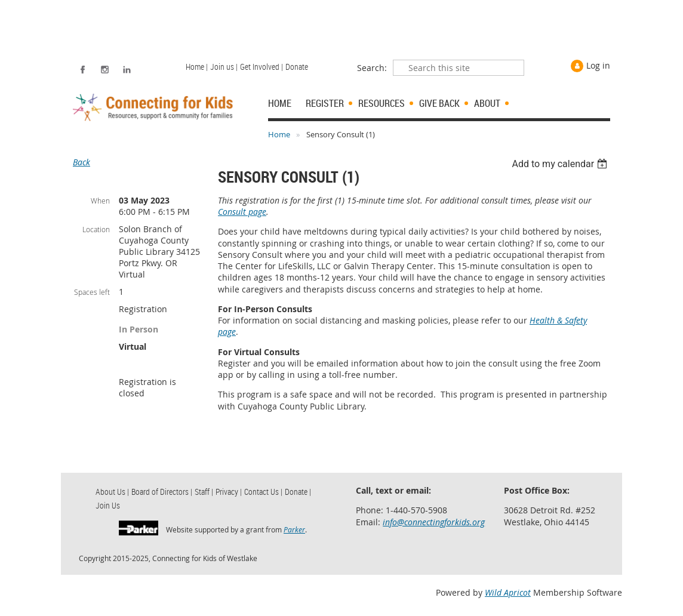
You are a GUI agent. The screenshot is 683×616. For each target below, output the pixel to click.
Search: (372, 68)
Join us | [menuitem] (224, 67)
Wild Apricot (508, 592)
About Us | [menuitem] (112, 492)
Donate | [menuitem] (298, 492)
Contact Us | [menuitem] (263, 492)
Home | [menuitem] (197, 67)
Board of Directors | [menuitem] (162, 492)
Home (279, 134)
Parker (294, 529)
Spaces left (92, 292)
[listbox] (561, 164)
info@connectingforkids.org (434, 522)
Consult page (242, 212)
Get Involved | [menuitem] (261, 67)
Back (81, 162)
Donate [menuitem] (297, 67)
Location (96, 229)
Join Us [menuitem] (108, 505)
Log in (598, 65)
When (100, 201)
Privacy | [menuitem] (229, 492)
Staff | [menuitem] (204, 492)
